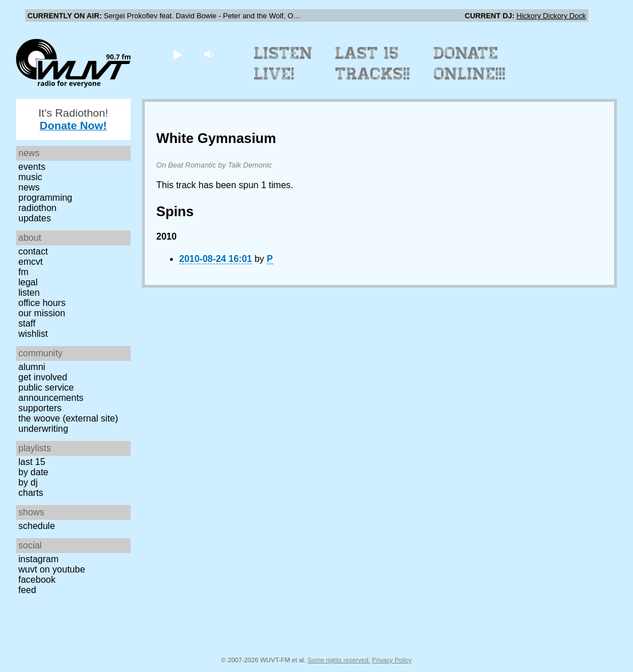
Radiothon (37, 208)
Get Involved (43, 377)
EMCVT (31, 262)
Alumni (32, 367)
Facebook (37, 580)
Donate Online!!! (470, 63)
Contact (33, 251)
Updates (35, 218)
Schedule (37, 526)
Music (30, 177)
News (29, 187)
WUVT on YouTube (52, 569)
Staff (27, 323)
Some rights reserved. (339, 660)
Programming (45, 198)
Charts (31, 493)
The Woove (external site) (68, 418)
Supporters (40, 408)
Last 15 (32, 462)
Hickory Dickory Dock (551, 16)
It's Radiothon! (73, 119)
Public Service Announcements (51, 393)
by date (33, 472)
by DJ (28, 482)
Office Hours (42, 303)
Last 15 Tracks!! (373, 63)
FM (23, 272)
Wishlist (33, 334)
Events (32, 167)
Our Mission (42, 313)
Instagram (38, 559)
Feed (27, 590)
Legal (28, 282)
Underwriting (43, 429)
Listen (29, 293)
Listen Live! (284, 63)
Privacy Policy (392, 660)
